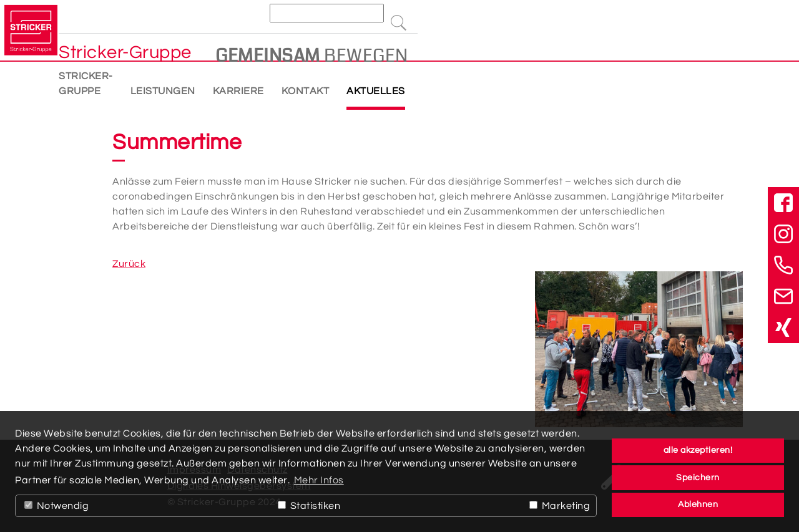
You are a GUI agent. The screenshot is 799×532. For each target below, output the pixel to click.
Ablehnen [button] (698, 504)
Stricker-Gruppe (151, 87)
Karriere (325, 87)
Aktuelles (462, 87)
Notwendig (56, 506)
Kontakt (392, 87)
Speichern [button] (698, 477)
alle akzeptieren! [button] (698, 450)
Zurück (129, 264)
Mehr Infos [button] (319, 480)
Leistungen (249, 87)
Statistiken (309, 506)
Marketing (560, 506)
